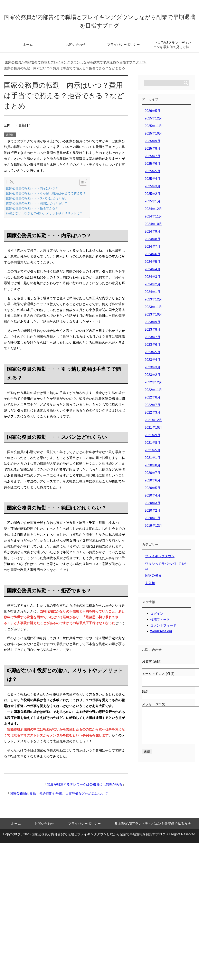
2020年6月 (153, 483)
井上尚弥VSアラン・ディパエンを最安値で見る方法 (171, 48)
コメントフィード (163, 628)
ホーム (28, 47)
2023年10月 (153, 317)
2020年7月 (153, 476)
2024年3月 (153, 280)
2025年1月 (153, 204)
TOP (76, 65)
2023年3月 (153, 370)
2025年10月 (153, 136)
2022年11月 (153, 393)
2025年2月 (153, 197)
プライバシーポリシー (123, 47)
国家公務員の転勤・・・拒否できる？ (32, 211)
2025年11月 (153, 129)
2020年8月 (153, 468)
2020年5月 (153, 491)
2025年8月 (153, 151)
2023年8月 (153, 332)
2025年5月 (153, 174)
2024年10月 (153, 227)
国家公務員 (153, 578)
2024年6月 (153, 257)
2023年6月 (153, 347)
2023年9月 (153, 325)
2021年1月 (153, 461)
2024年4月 (153, 272)
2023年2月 (153, 378)
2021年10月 (153, 430)
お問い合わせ (76, 47)
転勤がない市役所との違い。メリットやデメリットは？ (44, 216)
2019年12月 (153, 528)
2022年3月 (153, 415)
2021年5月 (153, 453)
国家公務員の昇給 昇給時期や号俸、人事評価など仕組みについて (59, 796)
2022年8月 (153, 400)
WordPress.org (161, 634)
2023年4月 (153, 363)
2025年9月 (153, 144)
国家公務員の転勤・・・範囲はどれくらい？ (37, 206)
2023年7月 (153, 340)
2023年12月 (153, 302)
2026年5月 (153, 114)
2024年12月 (153, 212)
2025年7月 (153, 159)
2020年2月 (153, 513)
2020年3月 (153, 506)
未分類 (10, 138)
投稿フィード (160, 622)
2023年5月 (153, 355)
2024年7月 (153, 249)
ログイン (157, 616)
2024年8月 (153, 242)
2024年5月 (153, 264)
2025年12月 (153, 121)
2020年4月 (153, 498)
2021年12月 (153, 423)
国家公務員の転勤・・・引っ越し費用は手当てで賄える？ (46, 196)
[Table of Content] (83, 185)
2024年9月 (153, 234)
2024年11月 (153, 219)
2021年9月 (153, 438)
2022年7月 (153, 408)
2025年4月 (153, 182)
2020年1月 (153, 521)
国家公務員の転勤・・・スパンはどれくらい (37, 201)
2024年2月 (153, 287)
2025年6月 (153, 166)
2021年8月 (153, 445)
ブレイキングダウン (160, 559)
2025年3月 (153, 189)
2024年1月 (153, 295)
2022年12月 (153, 385)
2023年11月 (153, 310)
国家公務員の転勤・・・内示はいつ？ (32, 191)
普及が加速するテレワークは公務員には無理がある (85, 787)
